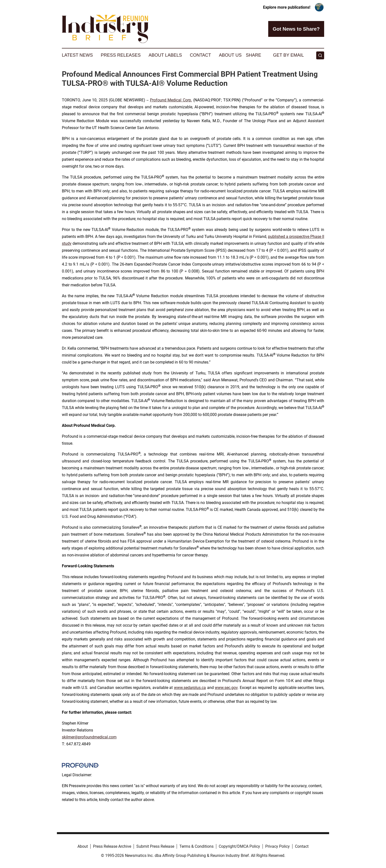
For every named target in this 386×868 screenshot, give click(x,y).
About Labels (165, 55)
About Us (230, 55)
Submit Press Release (155, 846)
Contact (200, 55)
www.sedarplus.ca (190, 688)
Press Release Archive (112, 846)
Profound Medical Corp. (171, 100)
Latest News (77, 55)
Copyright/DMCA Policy (239, 846)
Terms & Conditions (196, 846)
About (83, 846)
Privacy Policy (277, 846)
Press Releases (121, 55)
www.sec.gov (226, 688)
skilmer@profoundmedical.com (89, 737)
